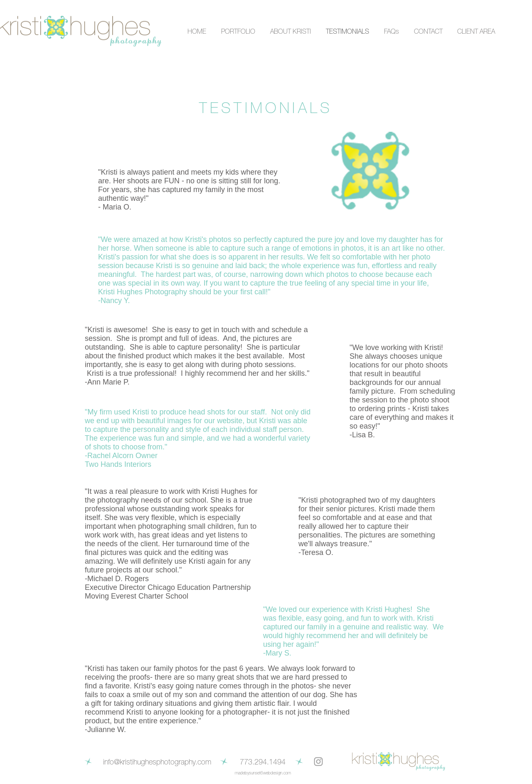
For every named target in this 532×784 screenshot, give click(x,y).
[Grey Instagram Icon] (318, 762)
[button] (237, 31)
